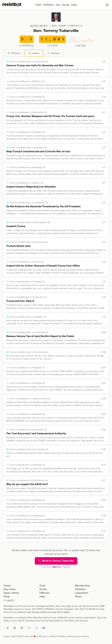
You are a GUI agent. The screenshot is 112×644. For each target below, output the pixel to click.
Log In (9, 600)
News (78, 597)
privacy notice (39, 612)
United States (39, 26)
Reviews (54, 53)
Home (7, 586)
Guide (66, 5)
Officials (44, 593)
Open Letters (11, 593)
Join (58, 5)
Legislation (82, 593)
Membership (82, 586)
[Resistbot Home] (12, 7)
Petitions (48, 5)
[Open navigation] (107, 5)
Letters (34, 53)
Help (74, 5)
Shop (7, 597)
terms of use (24, 612)
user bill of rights (61, 612)
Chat (38, 5)
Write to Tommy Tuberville (56, 561)
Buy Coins (10, 589)
